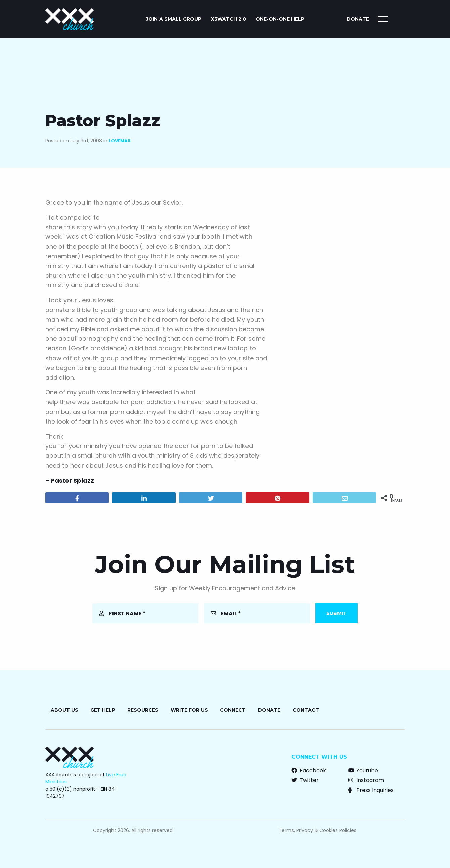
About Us (64, 710)
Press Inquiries (371, 790)
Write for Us (189, 710)
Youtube (363, 771)
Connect (233, 710)
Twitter (305, 780)
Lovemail (120, 141)
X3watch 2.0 (229, 19)
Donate (358, 19)
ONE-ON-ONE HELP (280, 19)
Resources (143, 710)
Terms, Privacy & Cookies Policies (318, 830)
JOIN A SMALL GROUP (174, 19)
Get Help (103, 710)
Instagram (366, 780)
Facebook (309, 771)
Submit (336, 613)
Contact (306, 710)
